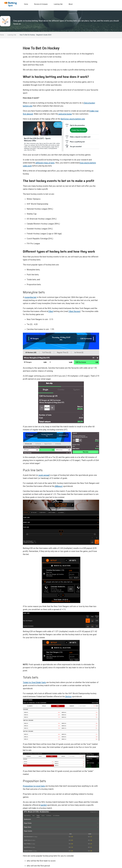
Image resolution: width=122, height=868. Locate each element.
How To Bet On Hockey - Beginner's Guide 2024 (35, 35)
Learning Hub (12, 35)
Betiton (68, 696)
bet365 (44, 805)
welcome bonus (65, 114)
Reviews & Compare (41, 4)
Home (2, 35)
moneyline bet (30, 297)
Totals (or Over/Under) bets (34, 682)
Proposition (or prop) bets (34, 786)
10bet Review (74, 311)
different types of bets (45, 163)
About (71, 4)
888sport (59, 486)
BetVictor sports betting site (73, 119)
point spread (44, 475)
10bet (51, 311)
